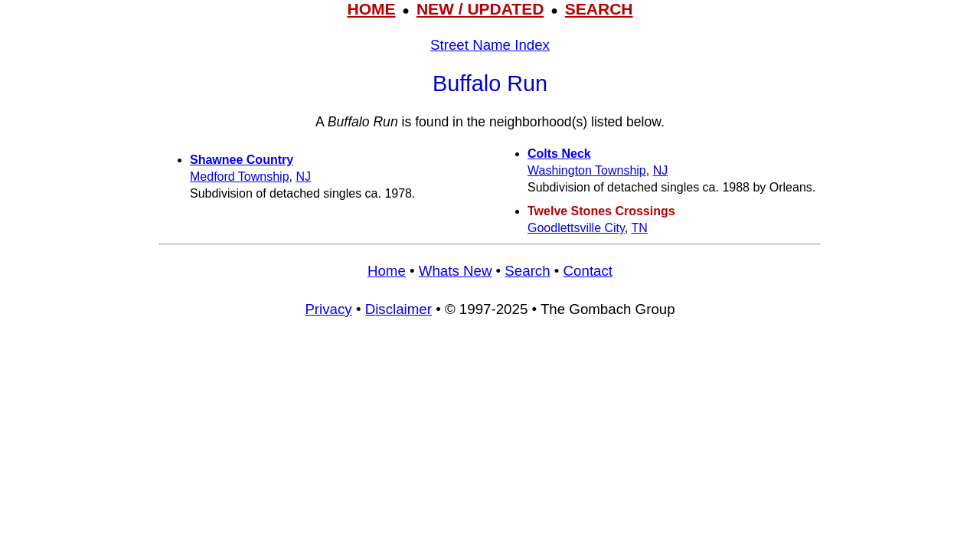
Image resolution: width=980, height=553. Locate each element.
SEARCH (599, 9)
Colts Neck (559, 154)
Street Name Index (490, 45)
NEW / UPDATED (480, 9)
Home (387, 271)
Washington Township (587, 170)
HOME (371, 9)
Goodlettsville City (576, 228)
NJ (303, 177)
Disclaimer (399, 309)
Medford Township (240, 177)
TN (639, 228)
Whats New (456, 271)
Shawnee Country (242, 160)
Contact (588, 271)
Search (527, 271)
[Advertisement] (490, 443)
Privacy (328, 309)
